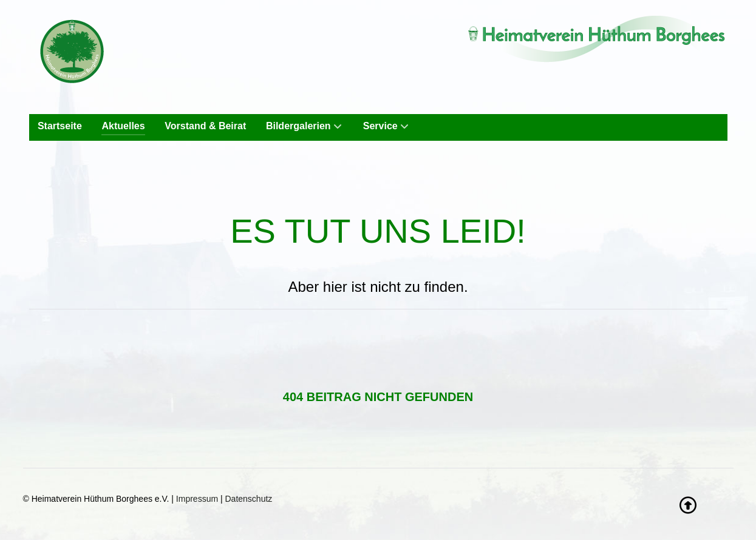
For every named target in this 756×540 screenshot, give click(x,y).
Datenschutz (249, 499)
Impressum (197, 499)
